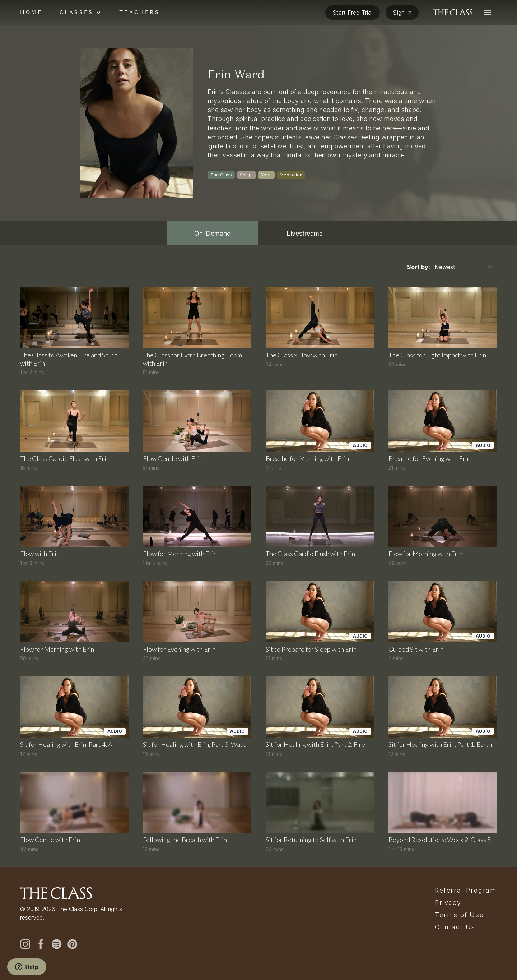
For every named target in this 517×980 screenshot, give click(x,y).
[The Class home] (453, 13)
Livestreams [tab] (304, 233)
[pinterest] (73, 944)
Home (31, 12)
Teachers (139, 12)
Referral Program (466, 891)
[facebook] (41, 944)
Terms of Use (459, 915)
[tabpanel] (258, 556)
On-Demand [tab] (213, 233)
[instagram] (25, 944)
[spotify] (57, 944)
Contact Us (455, 927)
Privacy (448, 903)
